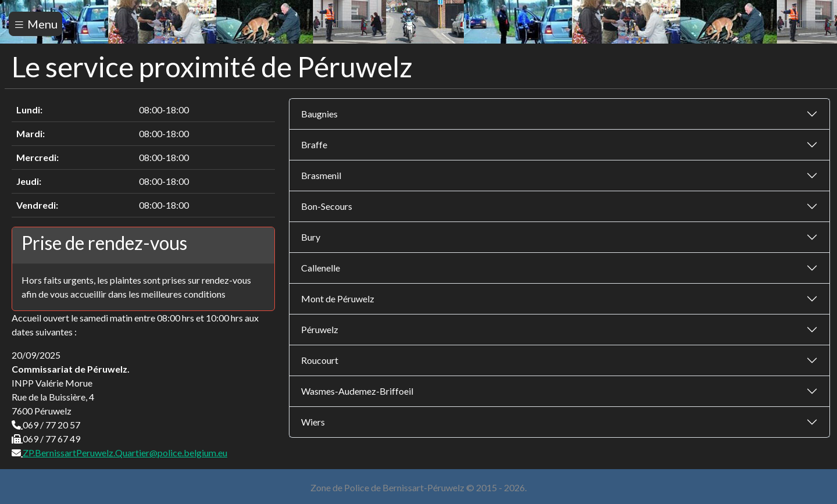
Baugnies (319, 114)
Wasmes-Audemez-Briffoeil (357, 391)
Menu (35, 24)
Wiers (313, 422)
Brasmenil (321, 175)
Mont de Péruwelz (338, 299)
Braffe (314, 144)
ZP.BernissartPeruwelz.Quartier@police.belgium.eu (125, 453)
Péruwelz (320, 329)
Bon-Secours (327, 206)
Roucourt (320, 360)
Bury (311, 237)
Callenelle (321, 268)
